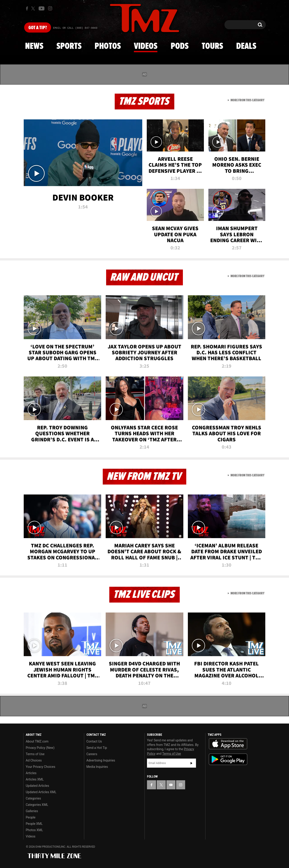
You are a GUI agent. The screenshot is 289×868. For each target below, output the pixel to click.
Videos (146, 46)
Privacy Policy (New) (40, 748)
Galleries (32, 811)
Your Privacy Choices (41, 767)
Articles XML (35, 779)
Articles (31, 773)
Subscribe (191, 763)
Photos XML (34, 830)
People (31, 817)
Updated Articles (37, 786)
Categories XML (37, 805)
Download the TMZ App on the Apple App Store (228, 744)
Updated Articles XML (41, 792)
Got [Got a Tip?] (38, 28)
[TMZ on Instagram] (50, 8)
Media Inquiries (97, 767)
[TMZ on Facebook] (27, 8)
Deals (246, 46)
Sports (69, 46)
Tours (212, 46)
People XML (34, 824)
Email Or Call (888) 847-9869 (75, 28)
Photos (108, 46)
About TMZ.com (37, 741)
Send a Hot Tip (97, 748)
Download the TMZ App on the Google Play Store (228, 759)
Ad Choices (34, 760)
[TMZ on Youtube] (42, 8)
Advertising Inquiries (101, 760)
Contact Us (94, 741)
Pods (180, 46)
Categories (33, 798)
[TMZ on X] (34, 8)
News (34, 46)
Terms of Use (35, 754)
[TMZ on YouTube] (171, 785)
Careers (92, 754)
